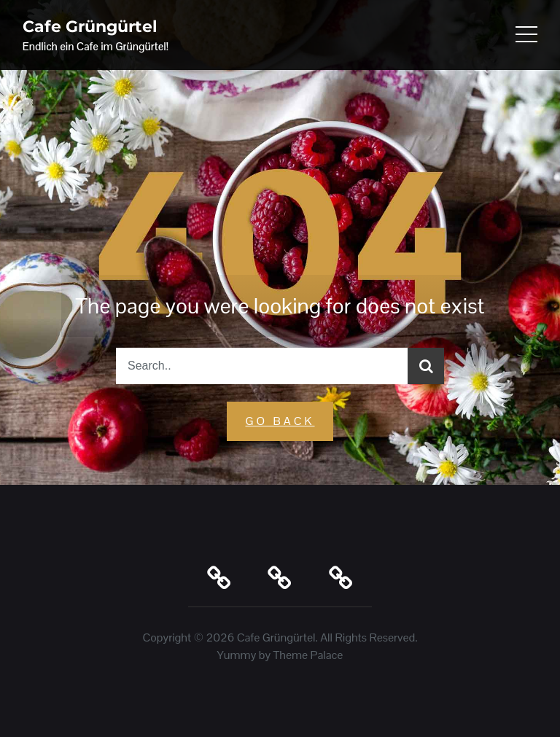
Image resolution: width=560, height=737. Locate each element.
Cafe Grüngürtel (90, 27)
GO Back (280, 421)
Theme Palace (308, 655)
